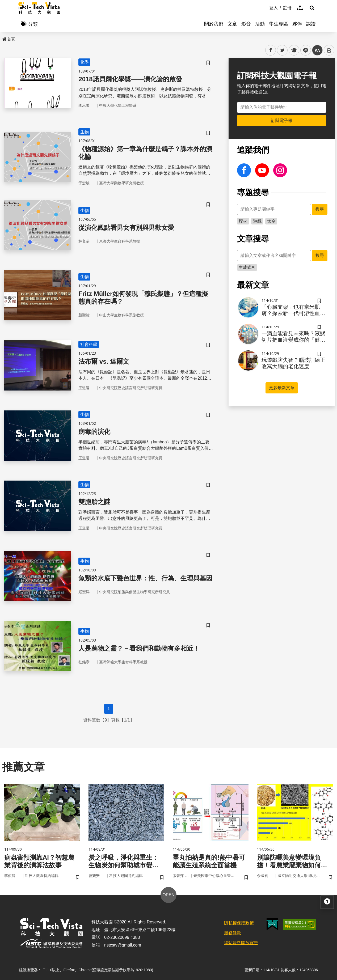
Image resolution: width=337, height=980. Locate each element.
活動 (260, 24)
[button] (312, 8)
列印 (329, 50)
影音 (246, 24)
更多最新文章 (282, 388)
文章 (232, 24)
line (304, 50)
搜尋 (320, 209)
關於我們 (214, 24)
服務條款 (233, 933)
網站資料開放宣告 (241, 943)
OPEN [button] (168, 895)
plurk (294, 50)
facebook (271, 50)
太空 (271, 221)
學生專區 (279, 24)
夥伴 (297, 24)
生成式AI (247, 267)
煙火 (243, 221)
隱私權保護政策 (239, 923)
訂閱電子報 (282, 120)
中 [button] (317, 50)
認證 (311, 24)
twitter (282, 50)
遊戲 (257, 221)
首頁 (9, 39)
